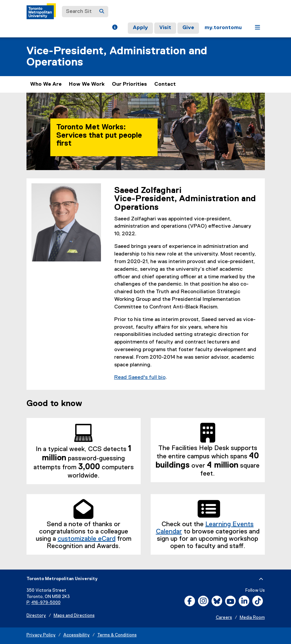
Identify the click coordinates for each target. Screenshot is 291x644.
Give (188, 28)
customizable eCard (87, 539)
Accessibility (76, 635)
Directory (36, 616)
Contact (165, 84)
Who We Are (46, 84)
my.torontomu (223, 28)
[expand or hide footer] (261, 579)
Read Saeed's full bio (140, 378)
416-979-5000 (46, 603)
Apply (140, 28)
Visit (165, 28)
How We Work (87, 84)
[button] (115, 28)
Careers (224, 618)
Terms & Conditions (117, 635)
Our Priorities (129, 84)
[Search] (102, 12)
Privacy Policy (41, 635)
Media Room (252, 618)
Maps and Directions (74, 616)
